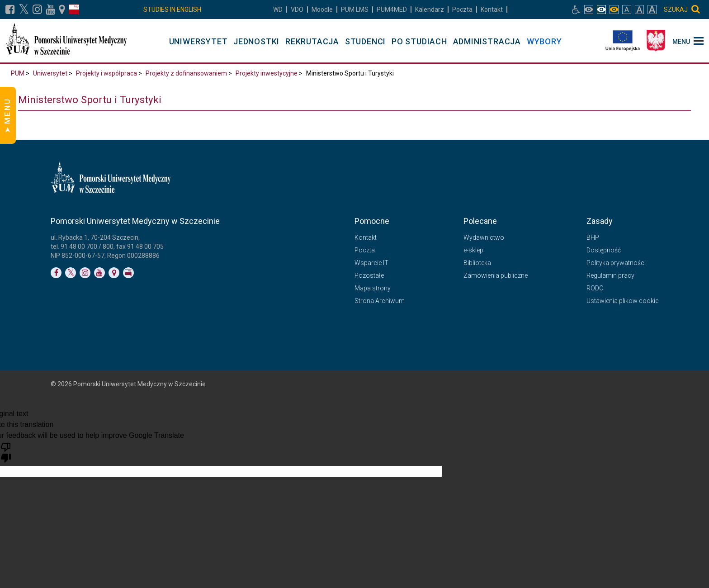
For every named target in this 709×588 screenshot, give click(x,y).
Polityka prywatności (616, 263)
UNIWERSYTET (199, 41)
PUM (18, 73)
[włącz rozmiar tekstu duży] (639, 9)
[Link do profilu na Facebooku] (10, 9)
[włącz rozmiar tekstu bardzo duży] (652, 9)
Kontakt (492, 9)
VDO (297, 9)
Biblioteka (477, 263)
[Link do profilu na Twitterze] (71, 273)
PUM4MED (392, 9)
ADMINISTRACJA (487, 41)
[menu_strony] (688, 41)
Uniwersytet (50, 73)
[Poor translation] (6, 452)
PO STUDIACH (419, 41)
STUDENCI (365, 41)
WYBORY (544, 41)
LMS (355, 9)
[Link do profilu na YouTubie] (50, 9)
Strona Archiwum (380, 301)
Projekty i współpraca (106, 73)
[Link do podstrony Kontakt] (62, 9)
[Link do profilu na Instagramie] (37, 9)
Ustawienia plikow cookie (622, 301)
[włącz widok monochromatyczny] (614, 9)
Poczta (462, 9)
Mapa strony (373, 288)
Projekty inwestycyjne (267, 73)
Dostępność (604, 250)
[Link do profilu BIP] (74, 9)
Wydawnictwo (484, 237)
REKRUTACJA (312, 41)
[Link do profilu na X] (24, 9)
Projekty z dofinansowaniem (186, 73)
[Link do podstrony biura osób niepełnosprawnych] (576, 9)
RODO (595, 288)
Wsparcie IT (371, 263)
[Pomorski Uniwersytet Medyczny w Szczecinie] (67, 41)
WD (278, 9)
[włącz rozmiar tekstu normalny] (627, 9)
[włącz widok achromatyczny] (601, 9)
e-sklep (473, 250)
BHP (593, 237)
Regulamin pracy (610, 275)
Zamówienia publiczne (496, 275)
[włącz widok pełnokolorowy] (589, 9)
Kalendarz (430, 9)
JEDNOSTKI (256, 41)
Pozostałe (369, 275)
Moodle (322, 9)
